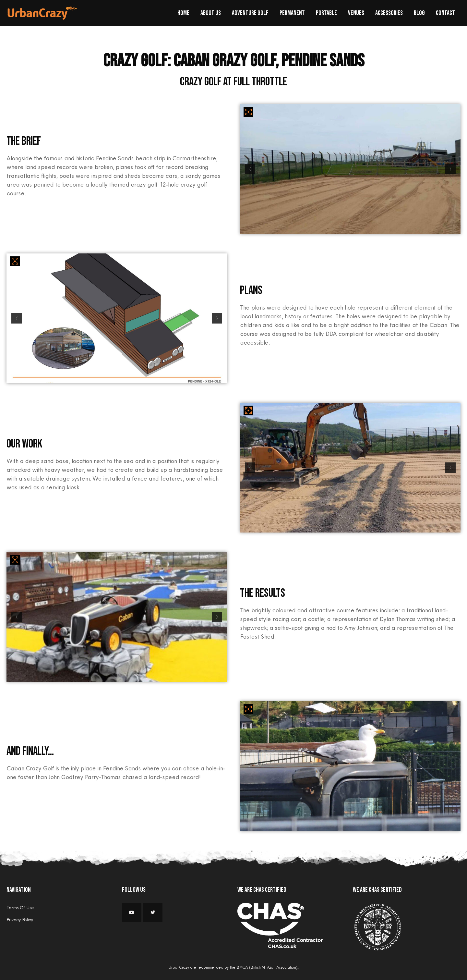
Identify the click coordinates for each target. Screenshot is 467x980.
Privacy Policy (20, 920)
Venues (356, 13)
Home (183, 13)
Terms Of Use (20, 908)
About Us (211, 13)
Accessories (389, 13)
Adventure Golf (250, 13)
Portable (326, 13)
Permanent (292, 13)
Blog (419, 13)
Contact (445, 13)
